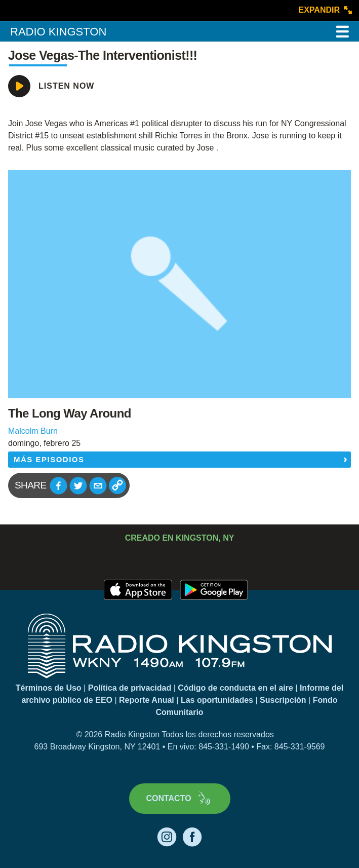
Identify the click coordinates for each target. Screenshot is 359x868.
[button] (58, 486)
